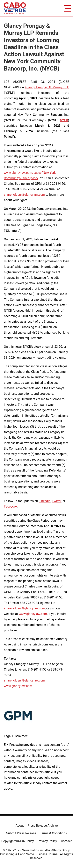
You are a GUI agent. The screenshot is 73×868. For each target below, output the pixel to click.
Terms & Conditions (53, 833)
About (20, 826)
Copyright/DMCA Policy (18, 841)
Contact (66, 841)
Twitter (56, 501)
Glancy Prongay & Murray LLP (47, 87)
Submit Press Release (21, 833)
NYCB (64, 120)
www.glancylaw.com (33, 614)
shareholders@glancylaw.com (24, 195)
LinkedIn (45, 501)
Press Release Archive (43, 826)
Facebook (11, 506)
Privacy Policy (47, 841)
